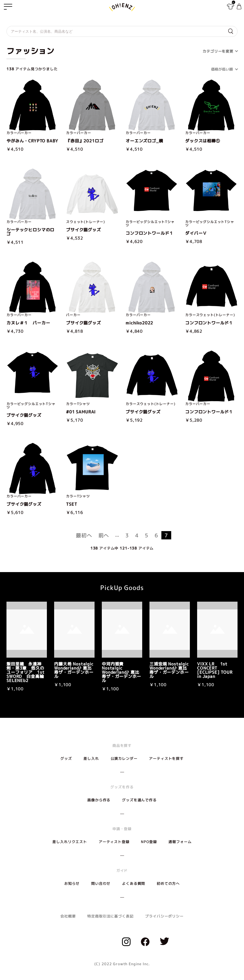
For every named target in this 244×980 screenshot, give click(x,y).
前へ (104, 535)
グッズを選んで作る (139, 800)
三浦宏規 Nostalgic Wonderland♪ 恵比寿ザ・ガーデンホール (169, 670)
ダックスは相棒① (203, 141)
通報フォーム (180, 842)
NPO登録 (149, 842)
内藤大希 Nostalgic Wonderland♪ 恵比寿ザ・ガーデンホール (74, 670)
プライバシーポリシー (164, 916)
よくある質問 (134, 883)
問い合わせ (101, 883)
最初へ (84, 535)
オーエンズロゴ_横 (144, 141)
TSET (71, 504)
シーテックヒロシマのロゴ (30, 232)
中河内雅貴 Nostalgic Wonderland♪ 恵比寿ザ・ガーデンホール (121, 672)
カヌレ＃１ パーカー (28, 323)
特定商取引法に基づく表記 (110, 916)
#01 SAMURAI (81, 412)
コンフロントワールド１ (150, 233)
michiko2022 (139, 323)
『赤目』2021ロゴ (85, 141)
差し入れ (91, 758)
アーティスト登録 (114, 842)
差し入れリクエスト (70, 842)
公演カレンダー (124, 758)
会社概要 (68, 916)
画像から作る (99, 800)
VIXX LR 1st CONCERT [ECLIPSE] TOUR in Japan (215, 670)
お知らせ (72, 883)
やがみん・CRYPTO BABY (32, 141)
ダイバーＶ (196, 233)
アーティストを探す (166, 758)
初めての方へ (168, 883)
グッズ (66, 758)
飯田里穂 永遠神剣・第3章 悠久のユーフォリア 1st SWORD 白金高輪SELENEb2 (25, 672)
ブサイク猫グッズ (84, 230)
